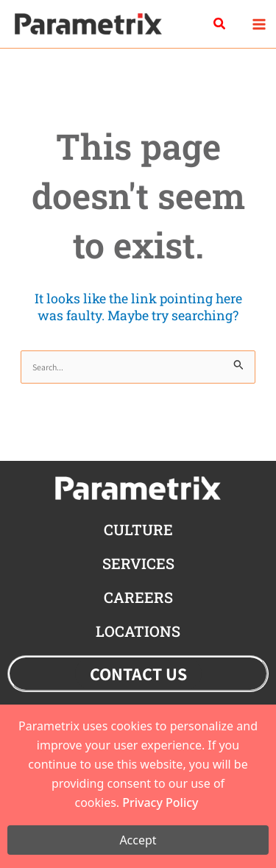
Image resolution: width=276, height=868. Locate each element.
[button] (220, 24)
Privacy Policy (160, 802)
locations (138, 631)
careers (138, 597)
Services (138, 563)
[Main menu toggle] (259, 24)
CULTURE (138, 529)
